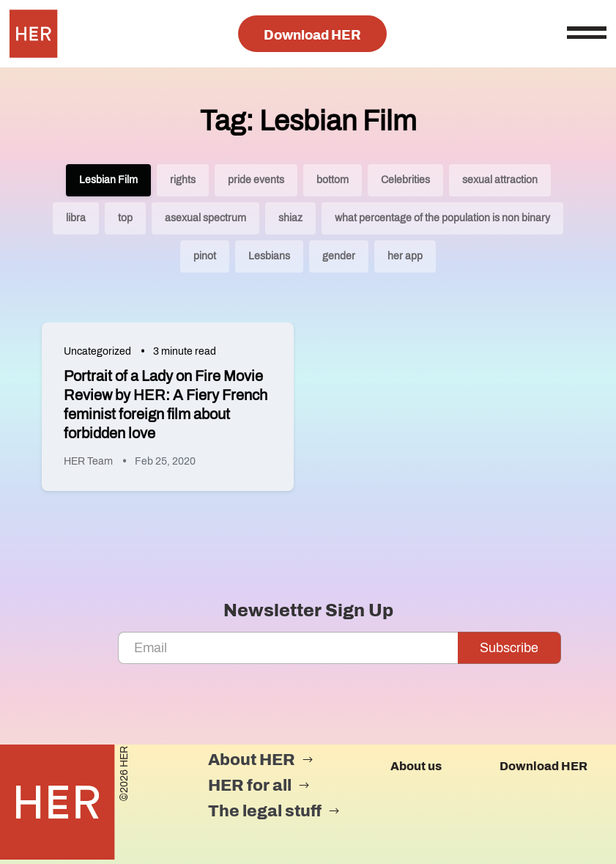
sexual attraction (500, 180)
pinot (205, 256)
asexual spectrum (205, 218)
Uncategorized (97, 351)
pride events (256, 180)
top (125, 218)
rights (183, 180)
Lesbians (269, 256)
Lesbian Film (108, 180)
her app (405, 256)
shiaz (290, 218)
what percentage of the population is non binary (442, 218)
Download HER (312, 35)
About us (416, 766)
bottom (333, 180)
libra (76, 218)
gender (339, 256)
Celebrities (405, 180)
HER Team (88, 461)
